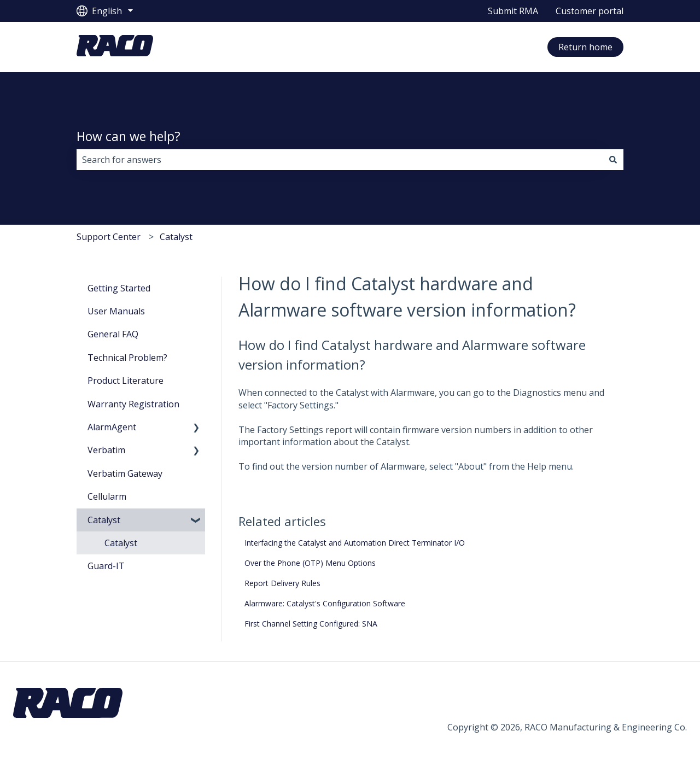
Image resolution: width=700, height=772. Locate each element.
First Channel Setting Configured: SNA (311, 624)
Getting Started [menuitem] (119, 288)
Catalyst (176, 237)
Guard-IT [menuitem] (106, 566)
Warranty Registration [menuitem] (133, 404)
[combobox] (340, 160)
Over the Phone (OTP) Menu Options (310, 563)
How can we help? (129, 136)
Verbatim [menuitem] (106, 450)
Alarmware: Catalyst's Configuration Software (325, 603)
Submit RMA (513, 11)
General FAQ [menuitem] (113, 334)
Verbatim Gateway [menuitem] (125, 473)
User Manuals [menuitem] (116, 311)
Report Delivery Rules (282, 583)
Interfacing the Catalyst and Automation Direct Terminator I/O (355, 543)
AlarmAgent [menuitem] (112, 427)
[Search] (613, 160)
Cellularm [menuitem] (107, 496)
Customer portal (590, 11)
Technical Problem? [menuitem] (127, 358)
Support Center (109, 237)
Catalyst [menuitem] (104, 520)
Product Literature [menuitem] (126, 381)
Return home (585, 47)
